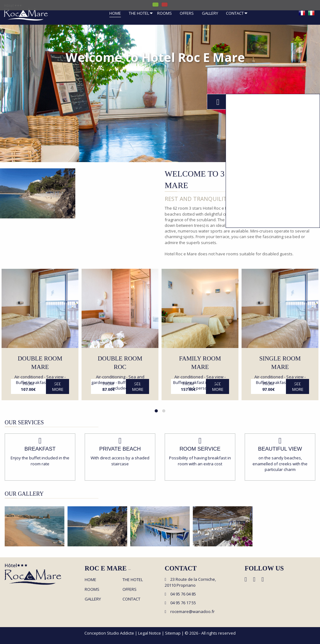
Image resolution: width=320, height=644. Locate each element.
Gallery (210, 14)
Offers (187, 14)
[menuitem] (115, 14)
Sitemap (173, 633)
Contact (235, 14)
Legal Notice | (152, 633)
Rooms (165, 14)
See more (58, 386)
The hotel (139, 14)
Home (115, 14)
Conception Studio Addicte (109, 633)
